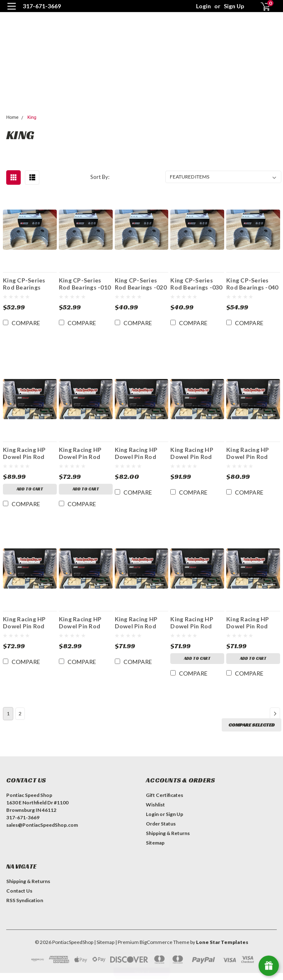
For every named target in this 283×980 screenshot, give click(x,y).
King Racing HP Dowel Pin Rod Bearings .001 (136, 623)
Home (12, 117)
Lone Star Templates (222, 949)
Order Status (161, 831)
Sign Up (234, 6)
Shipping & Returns (168, 840)
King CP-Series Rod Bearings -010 (85, 284)
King (32, 117)
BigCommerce (156, 949)
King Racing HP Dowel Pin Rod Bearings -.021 (80, 623)
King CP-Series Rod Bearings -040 (252, 284)
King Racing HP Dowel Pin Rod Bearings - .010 (24, 453)
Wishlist (155, 812)
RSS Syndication (25, 907)
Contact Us (19, 898)
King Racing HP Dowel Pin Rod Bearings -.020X (25, 623)
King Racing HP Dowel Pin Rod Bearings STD (192, 623)
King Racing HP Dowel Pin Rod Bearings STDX (248, 623)
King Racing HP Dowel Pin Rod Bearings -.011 (248, 453)
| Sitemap (104, 949)
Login (203, 6)
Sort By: (100, 177)
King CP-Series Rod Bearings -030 (196, 284)
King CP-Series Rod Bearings (24, 284)
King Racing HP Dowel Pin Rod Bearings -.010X (192, 453)
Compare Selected (252, 732)
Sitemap (155, 850)
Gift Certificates (164, 802)
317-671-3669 (42, 6)
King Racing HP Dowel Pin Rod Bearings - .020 (80, 453)
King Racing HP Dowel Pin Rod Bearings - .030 (136, 453)
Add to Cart (30, 489)
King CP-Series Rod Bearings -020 (141, 284)
